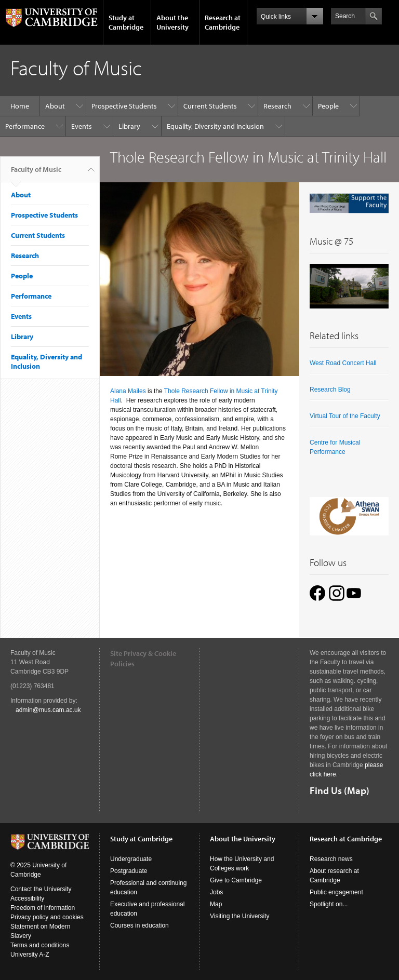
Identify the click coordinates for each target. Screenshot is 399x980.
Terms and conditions (40, 945)
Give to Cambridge (236, 880)
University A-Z (30, 955)
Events (82, 126)
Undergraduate (131, 859)
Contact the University (41, 889)
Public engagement (336, 892)
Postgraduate (129, 871)
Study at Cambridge (126, 22)
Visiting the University (240, 916)
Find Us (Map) (340, 790)
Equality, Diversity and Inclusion (215, 126)
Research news (331, 859)
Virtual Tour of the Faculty (345, 416)
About (55, 106)
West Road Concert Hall (343, 363)
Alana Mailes (128, 391)
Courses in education (139, 925)
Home (20, 106)
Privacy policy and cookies (47, 917)
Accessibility (27, 898)
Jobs (216, 892)
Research (277, 106)
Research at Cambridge (223, 22)
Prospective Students (124, 106)
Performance (25, 126)
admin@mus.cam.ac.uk (48, 710)
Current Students (210, 106)
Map (216, 904)
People (328, 106)
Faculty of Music (36, 173)
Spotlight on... (329, 904)
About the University (172, 22)
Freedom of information (43, 908)
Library (129, 126)
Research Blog (330, 390)
